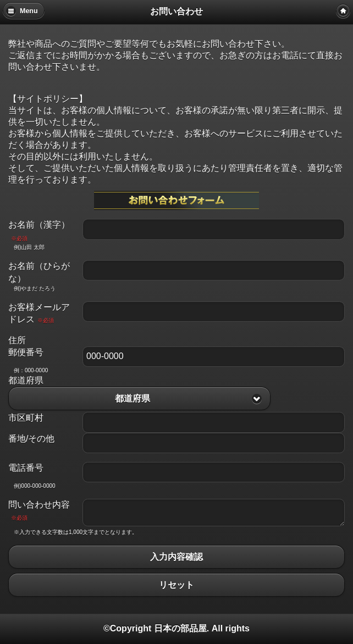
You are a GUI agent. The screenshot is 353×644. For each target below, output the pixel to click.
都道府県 (26, 380)
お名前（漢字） (39, 230)
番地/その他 (31, 439)
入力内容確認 (176, 557)
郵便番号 (26, 352)
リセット (176, 585)
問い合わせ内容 (39, 510)
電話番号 (26, 468)
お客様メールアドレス (39, 313)
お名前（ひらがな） (39, 272)
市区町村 (26, 418)
